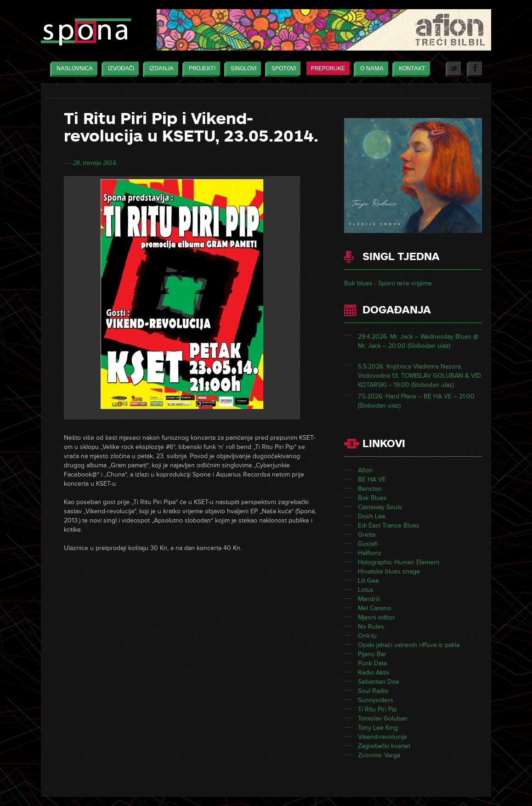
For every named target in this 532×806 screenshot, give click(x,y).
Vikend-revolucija (382, 737)
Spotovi (281, 69)
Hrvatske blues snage (389, 571)
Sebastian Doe (379, 682)
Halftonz (370, 553)
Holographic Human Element (399, 562)
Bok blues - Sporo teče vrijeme (388, 283)
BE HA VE (372, 480)
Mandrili (369, 599)
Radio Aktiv (374, 673)
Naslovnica (72, 69)
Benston (370, 489)
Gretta (367, 535)
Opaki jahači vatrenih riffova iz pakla (409, 645)
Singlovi (241, 69)
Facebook (474, 69)
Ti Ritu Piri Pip (377, 709)
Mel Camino (374, 608)
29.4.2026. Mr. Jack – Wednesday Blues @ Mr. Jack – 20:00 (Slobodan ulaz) (418, 341)
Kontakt (410, 69)
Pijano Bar (372, 654)
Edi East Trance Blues (389, 525)
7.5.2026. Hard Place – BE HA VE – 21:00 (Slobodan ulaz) (416, 401)
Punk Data (372, 663)
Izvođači (119, 69)
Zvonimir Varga (379, 755)
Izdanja (159, 69)
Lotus (366, 590)
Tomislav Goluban (383, 718)
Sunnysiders (376, 700)
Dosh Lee (372, 516)
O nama (370, 69)
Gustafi (368, 544)
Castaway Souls (380, 507)
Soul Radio (373, 691)
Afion (365, 470)
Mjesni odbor (376, 617)
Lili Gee (368, 581)
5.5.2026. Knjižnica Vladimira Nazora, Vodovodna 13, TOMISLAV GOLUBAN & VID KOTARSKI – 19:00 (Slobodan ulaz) (419, 376)
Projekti (200, 69)
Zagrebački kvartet (384, 746)
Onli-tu (367, 636)
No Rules (371, 627)
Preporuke (328, 68)
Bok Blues (372, 498)
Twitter (453, 69)
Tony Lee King (378, 728)
